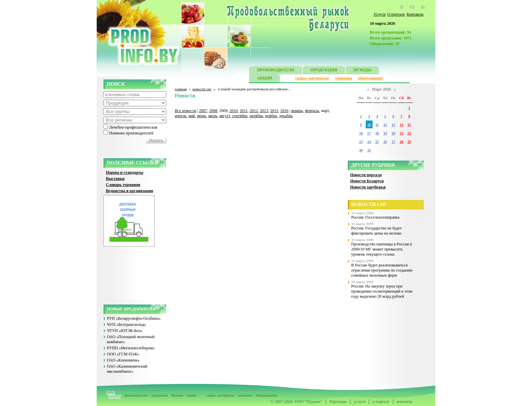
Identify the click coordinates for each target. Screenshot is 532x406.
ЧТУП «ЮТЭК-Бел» (125, 331)
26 (385, 142)
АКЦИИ (264, 79)
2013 (264, 111)
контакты (405, 402)
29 (409, 142)
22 (409, 133)
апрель (180, 116)
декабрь (286, 116)
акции (191, 395)
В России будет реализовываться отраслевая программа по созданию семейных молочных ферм (382, 270)
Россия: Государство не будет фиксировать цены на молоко (376, 231)
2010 (234, 111)
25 (377, 142)
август (225, 116)
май (192, 116)
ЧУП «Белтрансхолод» (127, 325)
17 (369, 133)
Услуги (380, 14)
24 (369, 142)
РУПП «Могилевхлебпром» (131, 348)
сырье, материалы (312, 78)
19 (385, 133)
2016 (284, 111)
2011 (244, 111)
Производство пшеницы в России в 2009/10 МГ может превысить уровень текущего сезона (382, 249)
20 (393, 133)
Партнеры (338, 402)
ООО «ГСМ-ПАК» (123, 354)
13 (393, 125)
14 (402, 125)
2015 (274, 111)
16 (361, 133)
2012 (254, 111)
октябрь (256, 116)
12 (385, 125)
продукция (159, 395)
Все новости (185, 111)
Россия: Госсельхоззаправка (375, 217)
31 (369, 150)
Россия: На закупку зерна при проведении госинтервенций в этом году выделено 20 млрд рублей (382, 291)
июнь (202, 116)
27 (393, 142)
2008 (213, 111)
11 (377, 125)
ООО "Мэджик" (309, 402)
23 (361, 142)
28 (402, 142)
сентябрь (240, 116)
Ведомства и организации (129, 191)
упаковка (344, 78)
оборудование (371, 78)
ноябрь (271, 116)
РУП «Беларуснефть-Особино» (134, 318)
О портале (396, 14)
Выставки (115, 179)
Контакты (415, 14)
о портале (381, 402)
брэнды (177, 395)
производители (136, 395)
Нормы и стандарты (125, 172)
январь (297, 111)
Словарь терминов (123, 185)
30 (361, 150)
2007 (203, 111)
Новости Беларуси (367, 181)
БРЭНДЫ (363, 71)
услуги (360, 402)
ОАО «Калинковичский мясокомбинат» (127, 369)
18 (377, 133)
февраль (312, 111)
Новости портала (366, 175)
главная (181, 89)
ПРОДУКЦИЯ (324, 71)
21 (402, 133)
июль (213, 116)
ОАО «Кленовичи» (123, 360)
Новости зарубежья (368, 187)
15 (409, 125)
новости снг (202, 89)
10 (369, 125)
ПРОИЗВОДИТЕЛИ (275, 71)
